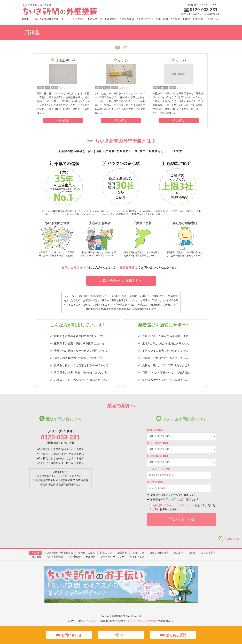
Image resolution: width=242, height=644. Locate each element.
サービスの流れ (87, 553)
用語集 (192, 553)
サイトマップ (137, 557)
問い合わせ (75, 557)
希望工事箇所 (157, 443)
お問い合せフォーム (75, 267)
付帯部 (164, 88)
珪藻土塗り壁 (65, 60)
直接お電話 (127, 267)
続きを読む (63, 120)
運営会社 (37, 557)
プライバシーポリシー (177, 505)
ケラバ (181, 60)
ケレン (123, 60)
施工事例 (178, 553)
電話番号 (155, 482)
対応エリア (106, 553)
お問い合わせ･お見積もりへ (121, 281)
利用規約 (158, 505)
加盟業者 (122, 553)
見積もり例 (138, 553)
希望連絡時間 (157, 456)
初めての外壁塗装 (159, 553)
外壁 (47, 88)
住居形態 (155, 430)
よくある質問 (208, 553)
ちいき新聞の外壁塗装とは (59, 553)
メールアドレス (159, 469)
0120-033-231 (60, 437)
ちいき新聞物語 (55, 557)
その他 (106, 88)
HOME (35, 553)
